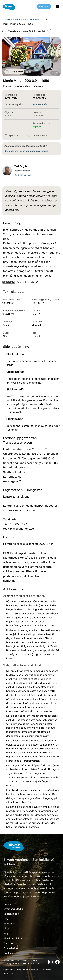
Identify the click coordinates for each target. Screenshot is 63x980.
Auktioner (9, 924)
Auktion (18, 19)
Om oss (8, 904)
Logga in (44, 7)
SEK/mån (40, 105)
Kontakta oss (11, 914)
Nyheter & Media (13, 909)
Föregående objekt (16, 31)
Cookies (8, 953)
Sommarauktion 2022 (35, 19)
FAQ (6, 919)
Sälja (6, 934)
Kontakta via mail (23, 175)
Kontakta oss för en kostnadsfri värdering (26, 151)
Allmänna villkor (13, 938)
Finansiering (11, 948)
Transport (9, 943)
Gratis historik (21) (21, 282)
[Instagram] (50, 962)
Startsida (8, 19)
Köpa (6, 929)
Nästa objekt (41, 31)
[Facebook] (57, 962)
